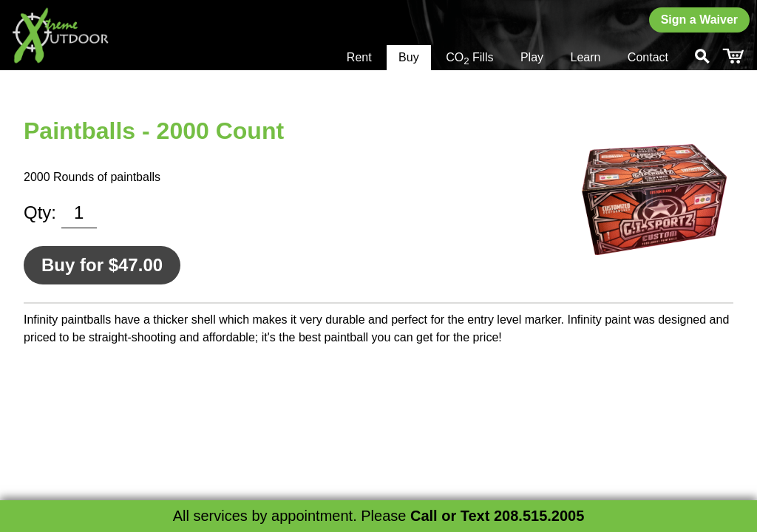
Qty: (40, 212)
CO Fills (469, 59)
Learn (585, 57)
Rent (359, 57)
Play (532, 57)
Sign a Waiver (699, 20)
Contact (648, 57)
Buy (409, 57)
